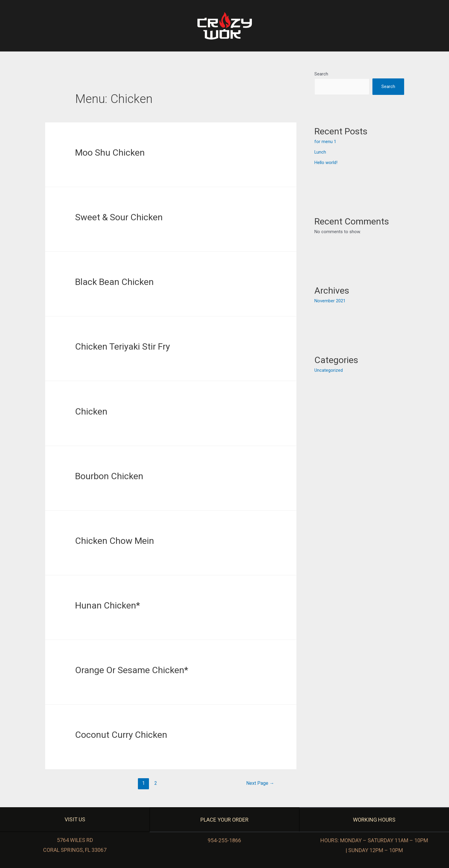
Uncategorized (329, 369)
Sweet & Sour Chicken (119, 217)
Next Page (260, 783)
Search (321, 74)
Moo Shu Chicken (110, 152)
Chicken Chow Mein (115, 541)
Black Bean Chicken (114, 282)
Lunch (320, 152)
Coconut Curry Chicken (121, 735)
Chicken (91, 411)
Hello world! (326, 162)
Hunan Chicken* (108, 605)
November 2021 (330, 300)
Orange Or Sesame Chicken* (132, 670)
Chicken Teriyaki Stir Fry (122, 346)
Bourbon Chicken (109, 476)
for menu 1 (325, 142)
